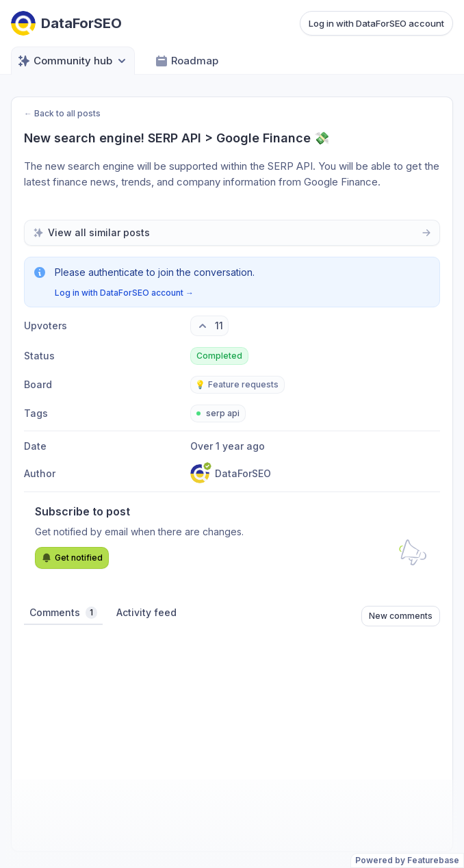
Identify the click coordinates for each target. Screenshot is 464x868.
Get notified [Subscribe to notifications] (72, 558)
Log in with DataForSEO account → (124, 293)
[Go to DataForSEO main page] (66, 23)
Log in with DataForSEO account (376, 23)
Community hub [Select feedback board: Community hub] (73, 61)
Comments (63, 613)
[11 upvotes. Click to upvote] (209, 326)
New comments (401, 616)
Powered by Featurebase (407, 860)
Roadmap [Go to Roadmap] (186, 61)
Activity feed (146, 612)
